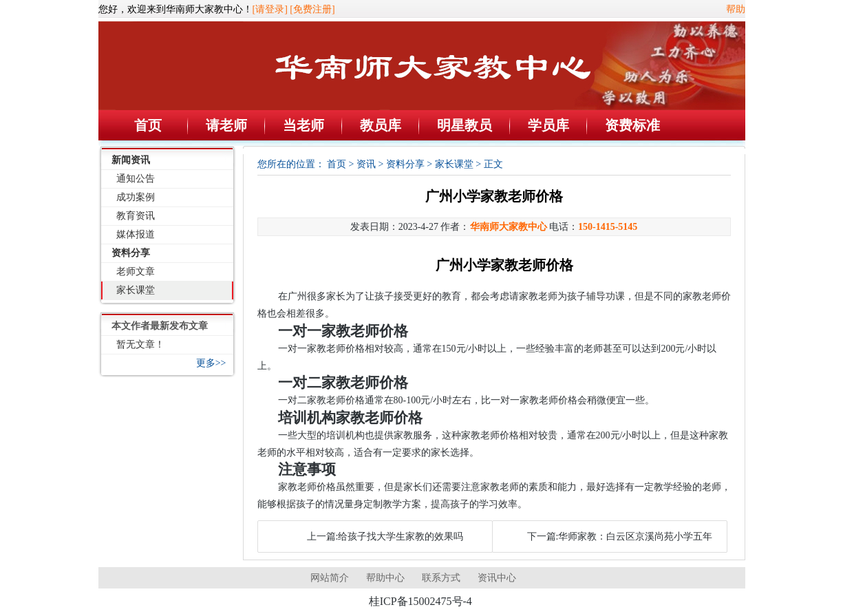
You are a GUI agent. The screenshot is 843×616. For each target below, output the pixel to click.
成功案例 (136, 197)
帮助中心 (385, 578)
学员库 (548, 125)
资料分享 (131, 253)
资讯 (366, 164)
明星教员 (465, 125)
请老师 (226, 125)
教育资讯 (136, 216)
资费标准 (632, 125)
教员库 (381, 125)
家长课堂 (136, 290)
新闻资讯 (131, 160)
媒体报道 (136, 234)
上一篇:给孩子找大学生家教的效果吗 (385, 537)
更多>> (211, 363)
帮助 (736, 9)
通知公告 (136, 179)
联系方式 (441, 578)
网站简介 (330, 578)
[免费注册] (312, 9)
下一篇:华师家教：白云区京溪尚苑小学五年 (620, 537)
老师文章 (136, 272)
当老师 (303, 125)
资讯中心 (497, 578)
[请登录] (270, 9)
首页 (148, 125)
